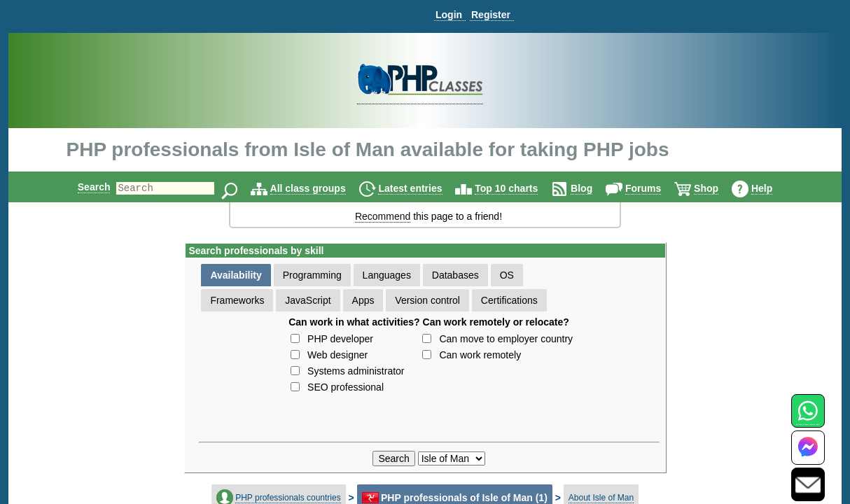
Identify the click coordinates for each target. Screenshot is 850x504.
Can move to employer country (506, 339)
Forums (655, 188)
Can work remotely (480, 355)
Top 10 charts (518, 188)
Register (491, 15)
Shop (718, 188)
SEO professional (346, 387)
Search (82, 187)
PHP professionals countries (288, 498)
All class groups (320, 188)
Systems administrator (356, 371)
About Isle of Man (601, 498)
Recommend (383, 216)
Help (774, 188)
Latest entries (422, 188)
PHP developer (340, 339)
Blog (593, 188)
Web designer (337, 355)
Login (449, 15)
